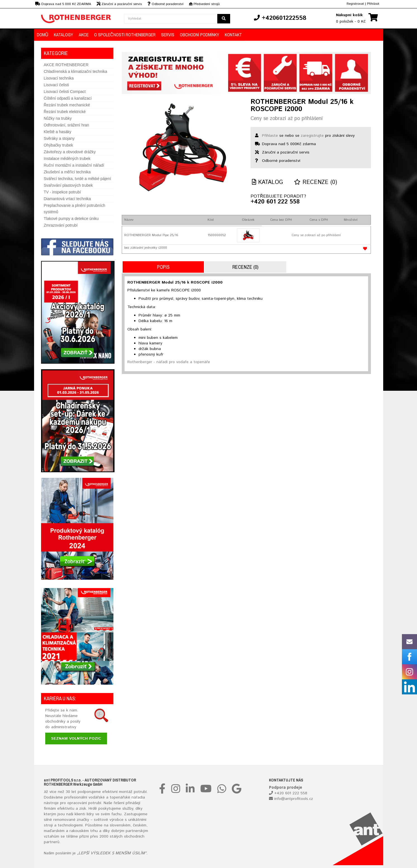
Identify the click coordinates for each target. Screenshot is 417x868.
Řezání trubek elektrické (65, 112)
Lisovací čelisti (56, 85)
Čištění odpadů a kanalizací (68, 98)
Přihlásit (373, 4)
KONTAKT (233, 35)
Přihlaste (270, 136)
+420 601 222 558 (275, 202)
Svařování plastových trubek (68, 185)
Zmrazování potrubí (61, 225)
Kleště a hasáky (58, 132)
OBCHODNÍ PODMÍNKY (200, 35)
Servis (168, 35)
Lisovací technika (59, 78)
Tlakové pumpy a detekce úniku (71, 219)
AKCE (84, 35)
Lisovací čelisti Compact (65, 92)
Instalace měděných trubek (67, 159)
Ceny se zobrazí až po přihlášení (287, 119)
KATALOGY (64, 35)
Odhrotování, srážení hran (67, 125)
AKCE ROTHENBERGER (66, 65)
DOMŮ (43, 35)
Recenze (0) (316, 182)
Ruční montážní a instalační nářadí (74, 165)
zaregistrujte (312, 136)
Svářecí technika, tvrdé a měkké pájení (78, 179)
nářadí (137, 797)
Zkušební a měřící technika (67, 172)
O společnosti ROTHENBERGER (125, 35)
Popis (163, 267)
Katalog (267, 182)
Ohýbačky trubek (59, 145)
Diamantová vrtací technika (67, 199)
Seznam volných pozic (76, 738)
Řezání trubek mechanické (67, 105)
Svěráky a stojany (59, 138)
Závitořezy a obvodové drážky (70, 152)
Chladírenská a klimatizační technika (76, 71)
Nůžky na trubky (58, 118)
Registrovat (355, 4)
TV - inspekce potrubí (62, 192)
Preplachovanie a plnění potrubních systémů (75, 209)
